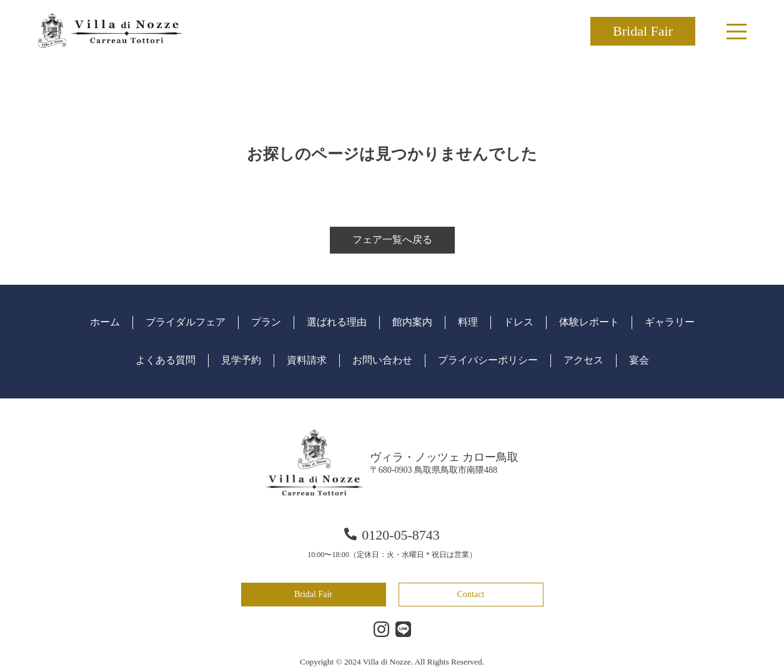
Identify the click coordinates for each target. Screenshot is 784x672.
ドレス (519, 322)
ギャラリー (670, 322)
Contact (471, 594)
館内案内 (412, 322)
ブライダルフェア (186, 322)
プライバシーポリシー (488, 360)
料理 (468, 322)
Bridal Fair (643, 31)
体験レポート (589, 322)
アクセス (583, 360)
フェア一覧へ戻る (392, 240)
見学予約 (241, 360)
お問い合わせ (382, 360)
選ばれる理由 (337, 322)
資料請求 (307, 360)
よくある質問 (166, 360)
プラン (266, 322)
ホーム (105, 322)
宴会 (639, 360)
